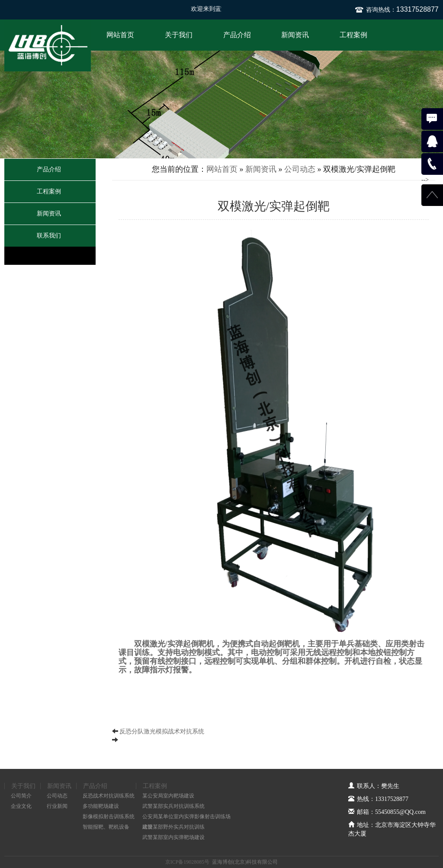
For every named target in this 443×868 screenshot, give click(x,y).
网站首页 (120, 35)
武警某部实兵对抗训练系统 (173, 806)
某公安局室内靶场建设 (168, 796)
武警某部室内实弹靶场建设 (173, 837)
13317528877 (417, 9)
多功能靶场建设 (101, 806)
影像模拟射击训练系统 (109, 817)
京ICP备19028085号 (188, 862)
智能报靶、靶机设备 (106, 827)
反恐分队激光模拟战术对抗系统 (162, 731)
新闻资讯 (295, 35)
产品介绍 (237, 35)
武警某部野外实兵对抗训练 (173, 827)
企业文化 (21, 806)
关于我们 (179, 35)
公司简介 (21, 796)
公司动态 (300, 169)
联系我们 (49, 236)
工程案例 (353, 35)
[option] (221, 104)
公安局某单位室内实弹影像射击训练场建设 (186, 818)
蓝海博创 (48, 45)
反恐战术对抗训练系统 (109, 796)
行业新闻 (57, 806)
